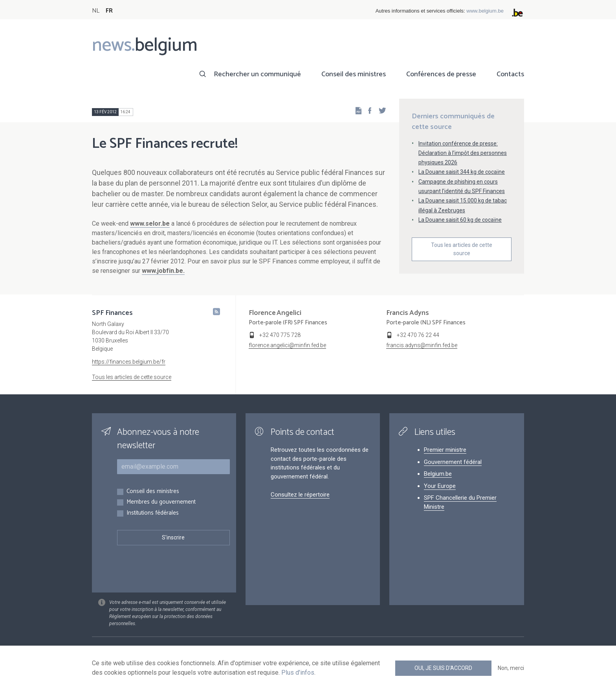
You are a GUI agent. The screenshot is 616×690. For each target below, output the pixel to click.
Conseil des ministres (354, 74)
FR (109, 11)
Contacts (510, 74)
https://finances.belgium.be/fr (129, 362)
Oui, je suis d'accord (443, 668)
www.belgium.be (485, 11)
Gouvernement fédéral (453, 462)
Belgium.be (438, 474)
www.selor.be (150, 224)
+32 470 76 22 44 (418, 335)
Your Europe (440, 486)
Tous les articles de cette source (462, 249)
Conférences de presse (441, 74)
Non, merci (511, 668)
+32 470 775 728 (280, 335)
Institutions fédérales (153, 513)
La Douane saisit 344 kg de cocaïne (462, 172)
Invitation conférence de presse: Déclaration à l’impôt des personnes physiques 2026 (463, 153)
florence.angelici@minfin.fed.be (287, 345)
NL (96, 11)
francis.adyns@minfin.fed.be (422, 345)
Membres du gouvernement (161, 502)
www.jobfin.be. (163, 271)
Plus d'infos (298, 673)
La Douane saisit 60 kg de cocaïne (460, 220)
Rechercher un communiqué (257, 74)
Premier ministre (445, 450)
